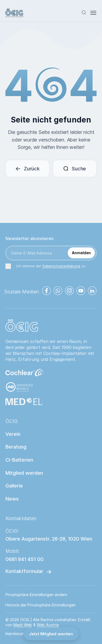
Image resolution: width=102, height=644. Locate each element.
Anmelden (81, 253)
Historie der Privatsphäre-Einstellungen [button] (41, 605)
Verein (13, 434)
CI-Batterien (19, 460)
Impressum (15, 634)
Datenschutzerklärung (61, 266)
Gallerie (14, 486)
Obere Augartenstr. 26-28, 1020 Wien (49, 539)
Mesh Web (23, 625)
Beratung (16, 447)
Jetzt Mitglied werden (51, 634)
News (12, 499)
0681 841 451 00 (24, 559)
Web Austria (48, 625)
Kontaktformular (24, 571)
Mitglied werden (24, 473)
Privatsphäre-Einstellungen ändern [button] (36, 595)
